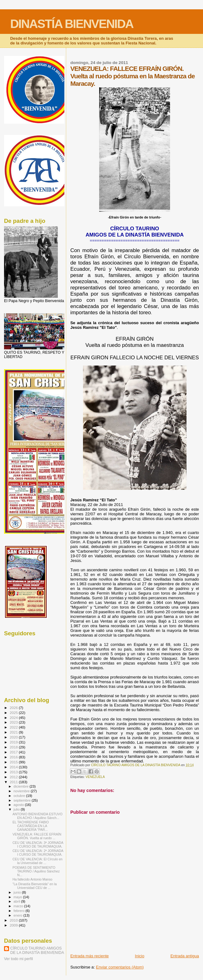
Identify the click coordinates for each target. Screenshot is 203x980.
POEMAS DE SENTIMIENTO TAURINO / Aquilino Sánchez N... (36, 871)
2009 (14, 925)
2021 (14, 732)
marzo (19, 906)
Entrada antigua (185, 956)
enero (19, 915)
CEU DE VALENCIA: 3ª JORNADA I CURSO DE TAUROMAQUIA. (38, 844)
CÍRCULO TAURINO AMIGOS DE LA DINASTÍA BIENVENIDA (37, 950)
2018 (14, 747)
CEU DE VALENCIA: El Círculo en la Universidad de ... (37, 861)
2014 (14, 767)
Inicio (140, 956)
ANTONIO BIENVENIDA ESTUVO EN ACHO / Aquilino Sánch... (37, 816)
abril (17, 901)
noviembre (22, 791)
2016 (14, 757)
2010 (14, 920)
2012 (14, 777)
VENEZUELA (95, 777)
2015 (14, 762)
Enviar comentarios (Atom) (120, 967)
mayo (18, 897)
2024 (14, 718)
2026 (14, 708)
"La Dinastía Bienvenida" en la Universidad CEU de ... (35, 886)
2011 (14, 782)
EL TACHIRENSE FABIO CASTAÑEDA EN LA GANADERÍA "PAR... (31, 826)
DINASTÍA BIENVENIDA (72, 24)
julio (17, 809)
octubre (20, 796)
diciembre (22, 786)
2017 (14, 752)
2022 (14, 727)
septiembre (23, 800)
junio (18, 892)
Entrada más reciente (90, 956)
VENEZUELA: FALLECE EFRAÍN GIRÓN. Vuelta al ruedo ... (37, 836)
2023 (14, 722)
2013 (14, 772)
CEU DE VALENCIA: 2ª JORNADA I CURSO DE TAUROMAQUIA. (38, 853)
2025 (14, 713)
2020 (14, 737)
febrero (20, 911)
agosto (19, 805)
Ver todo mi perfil (18, 959)
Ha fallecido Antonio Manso (32, 879)
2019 (14, 742)
